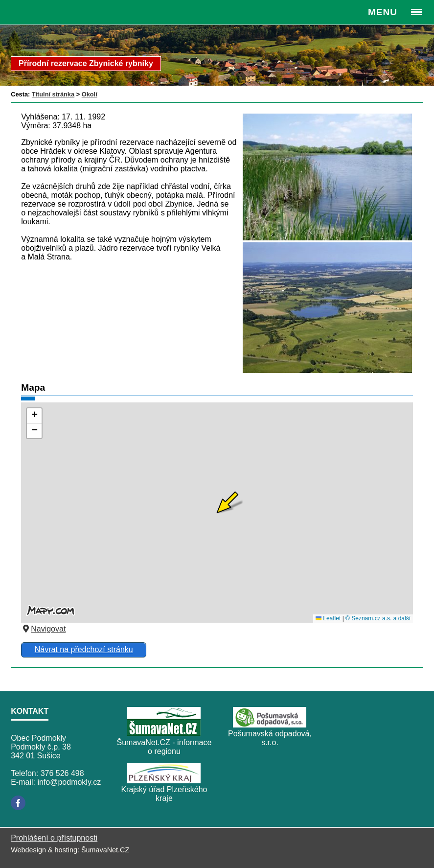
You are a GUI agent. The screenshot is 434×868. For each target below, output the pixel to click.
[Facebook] (18, 803)
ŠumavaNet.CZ (105, 850)
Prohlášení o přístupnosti (54, 838)
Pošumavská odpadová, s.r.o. (270, 738)
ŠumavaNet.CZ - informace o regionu (164, 747)
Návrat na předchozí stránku (84, 649)
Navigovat (43, 629)
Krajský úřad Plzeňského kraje (164, 794)
